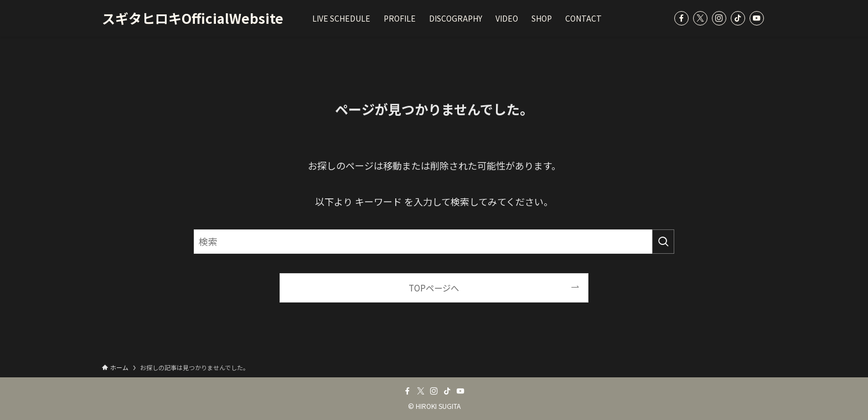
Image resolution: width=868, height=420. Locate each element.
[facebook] (681, 18)
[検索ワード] (434, 242)
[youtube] (757, 18)
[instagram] (719, 18)
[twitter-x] (700, 18)
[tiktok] (738, 18)
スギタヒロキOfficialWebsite (193, 18)
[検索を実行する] (663, 242)
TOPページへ (434, 288)
